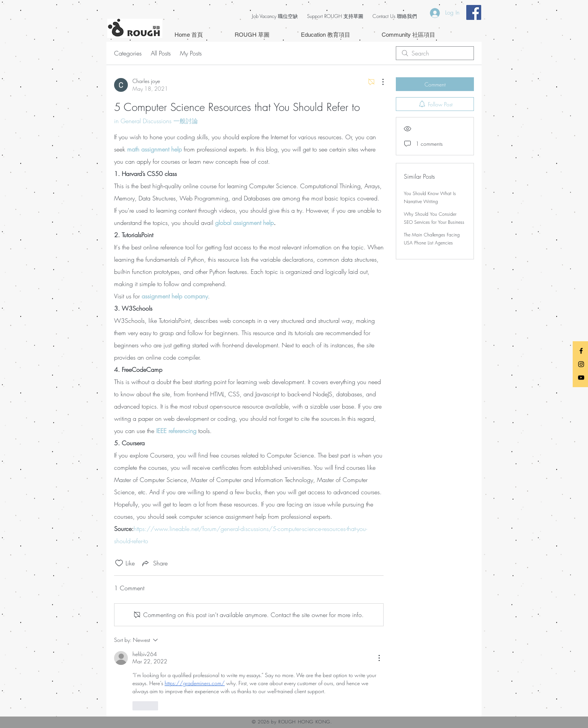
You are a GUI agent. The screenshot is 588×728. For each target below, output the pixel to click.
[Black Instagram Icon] (581, 364)
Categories (128, 53)
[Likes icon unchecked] (119, 563)
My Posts (191, 53)
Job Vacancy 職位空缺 (275, 16)
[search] (435, 53)
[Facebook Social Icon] (474, 12)
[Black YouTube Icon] (581, 378)
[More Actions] (379, 82)
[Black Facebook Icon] (581, 351)
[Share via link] (154, 563)
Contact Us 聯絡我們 (395, 16)
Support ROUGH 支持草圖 (335, 16)
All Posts (161, 53)
